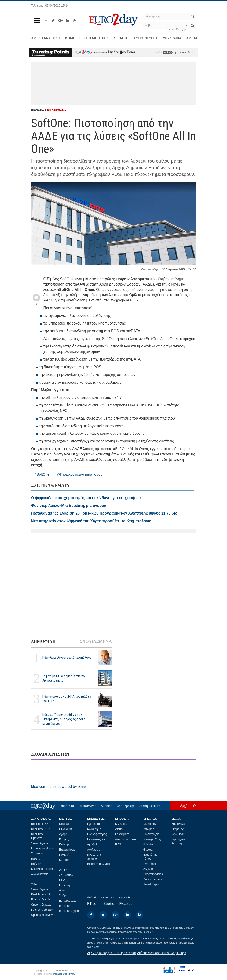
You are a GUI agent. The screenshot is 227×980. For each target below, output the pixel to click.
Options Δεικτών (41, 905)
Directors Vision (153, 874)
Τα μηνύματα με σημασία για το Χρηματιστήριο (64, 678)
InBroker (148, 932)
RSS (118, 844)
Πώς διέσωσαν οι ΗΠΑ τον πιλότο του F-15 (67, 699)
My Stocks (122, 824)
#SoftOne (42, 474)
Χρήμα (63, 896)
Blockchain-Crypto (99, 864)
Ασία (62, 890)
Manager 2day (152, 839)
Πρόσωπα (94, 824)
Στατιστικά (37, 854)
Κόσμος (64, 839)
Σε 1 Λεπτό (66, 875)
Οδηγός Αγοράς (97, 834)
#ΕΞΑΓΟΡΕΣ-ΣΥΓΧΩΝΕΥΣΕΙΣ (136, 38)
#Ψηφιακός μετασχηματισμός (79, 474)
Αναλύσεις (94, 850)
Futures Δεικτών (41, 899)
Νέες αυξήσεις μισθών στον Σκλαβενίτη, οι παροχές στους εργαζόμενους (64, 719)
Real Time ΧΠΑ (41, 829)
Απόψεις (149, 829)
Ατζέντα (148, 869)
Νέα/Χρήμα (94, 829)
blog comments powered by (59, 786)
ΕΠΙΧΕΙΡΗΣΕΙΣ (57, 110)
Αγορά (63, 834)
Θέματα (148, 850)
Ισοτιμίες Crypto (69, 911)
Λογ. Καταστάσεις (126, 839)
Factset (126, 904)
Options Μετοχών (42, 915)
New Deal (177, 834)
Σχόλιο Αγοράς (40, 843)
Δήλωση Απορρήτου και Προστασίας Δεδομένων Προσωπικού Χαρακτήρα (137, 953)
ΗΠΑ (62, 880)
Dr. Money (150, 824)
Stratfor (109, 904)
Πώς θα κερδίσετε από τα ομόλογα (67, 658)
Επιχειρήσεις (67, 850)
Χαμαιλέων (178, 824)
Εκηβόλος (177, 829)
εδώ (168, 53)
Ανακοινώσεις (40, 874)
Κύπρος (64, 860)
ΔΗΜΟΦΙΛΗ (43, 641)
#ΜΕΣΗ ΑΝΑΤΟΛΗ (46, 38)
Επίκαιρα (65, 844)
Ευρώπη (65, 885)
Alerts (119, 829)
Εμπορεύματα (68, 901)
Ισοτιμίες (64, 906)
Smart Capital (152, 884)
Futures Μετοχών (42, 910)
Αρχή (184, 806)
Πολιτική (64, 855)
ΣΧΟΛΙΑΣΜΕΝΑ (96, 641)
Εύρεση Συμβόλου (42, 848)
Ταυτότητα (67, 806)
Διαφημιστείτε (150, 806)
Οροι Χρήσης (126, 806)
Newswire (65, 824)
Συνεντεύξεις (151, 834)
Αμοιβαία (93, 844)
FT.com (93, 904)
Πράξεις (36, 864)
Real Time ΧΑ (40, 824)
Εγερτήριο (150, 864)
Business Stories (154, 879)
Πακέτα (36, 859)
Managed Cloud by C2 (64, 974)
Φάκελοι (148, 844)
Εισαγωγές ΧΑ (96, 839)
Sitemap (107, 806)
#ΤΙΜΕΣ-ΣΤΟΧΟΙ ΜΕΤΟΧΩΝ (87, 38)
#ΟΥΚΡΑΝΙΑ (172, 38)
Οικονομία (65, 829)
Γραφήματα (122, 834)
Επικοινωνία (87, 806)
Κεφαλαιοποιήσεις (42, 869)
